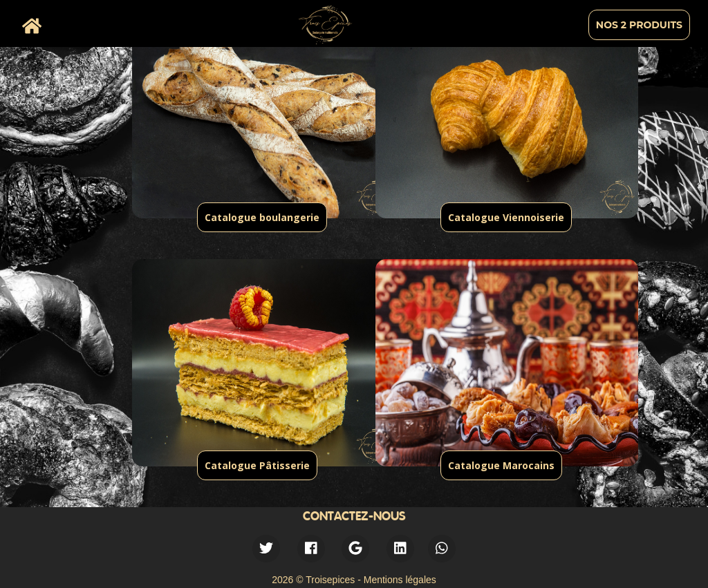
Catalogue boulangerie (262, 217)
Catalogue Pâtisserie (257, 465)
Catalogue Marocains (501, 465)
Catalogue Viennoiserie (506, 217)
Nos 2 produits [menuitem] (639, 25)
